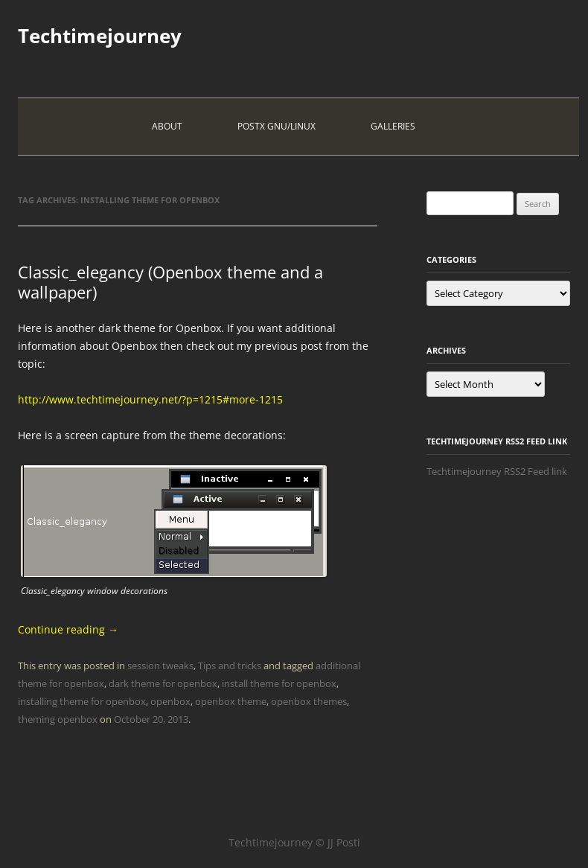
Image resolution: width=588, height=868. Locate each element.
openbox (170, 701)
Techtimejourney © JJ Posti (294, 842)
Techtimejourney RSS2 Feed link (497, 471)
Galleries (393, 126)
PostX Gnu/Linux (277, 126)
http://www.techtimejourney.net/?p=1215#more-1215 (150, 399)
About (167, 126)
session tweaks (160, 666)
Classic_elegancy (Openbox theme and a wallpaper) (170, 281)
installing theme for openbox (82, 701)
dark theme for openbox (163, 683)
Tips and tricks (230, 666)
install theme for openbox (279, 683)
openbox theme (231, 701)
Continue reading (68, 629)
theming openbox (58, 719)
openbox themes (309, 701)
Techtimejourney (100, 36)
